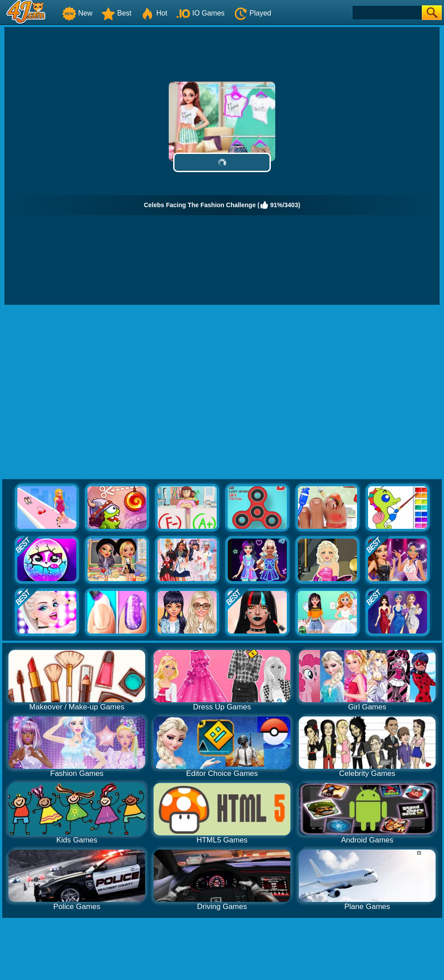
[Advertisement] (83, 392)
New (77, 13)
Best (116, 13)
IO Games (200, 13)
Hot (154, 13)
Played (252, 13)
